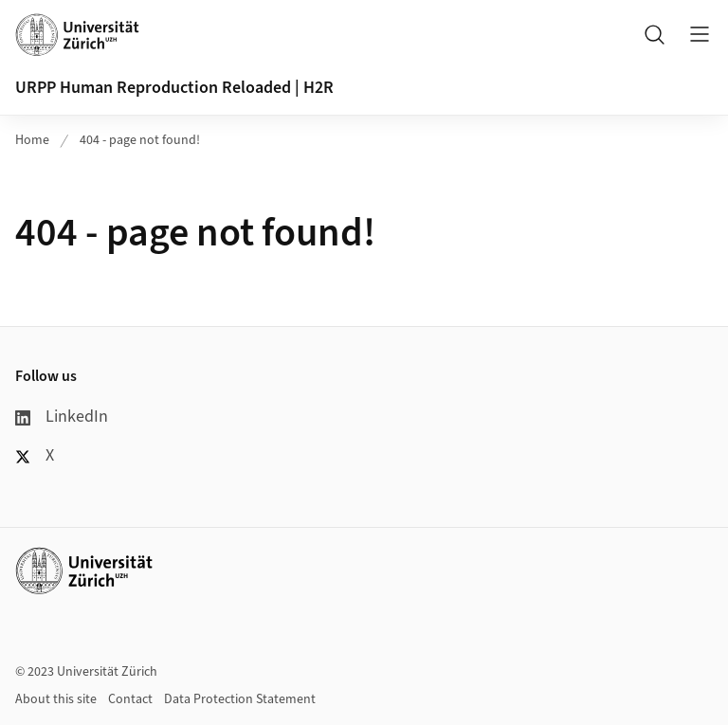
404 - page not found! (140, 140)
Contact (130, 699)
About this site (56, 699)
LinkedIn (62, 417)
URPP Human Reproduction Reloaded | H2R (174, 88)
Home (32, 140)
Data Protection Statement (240, 699)
